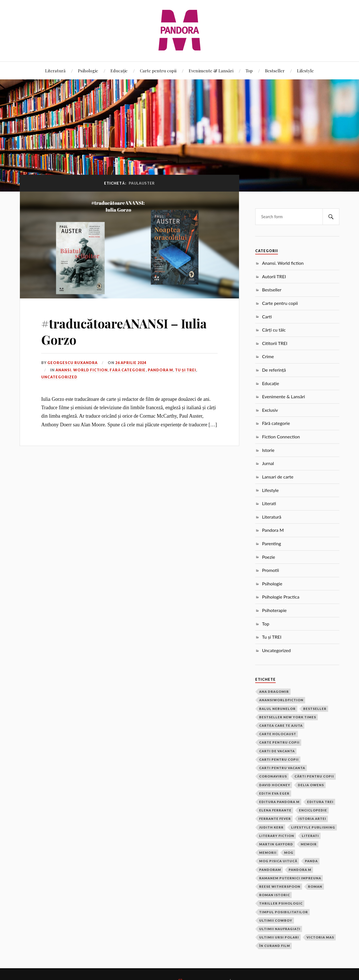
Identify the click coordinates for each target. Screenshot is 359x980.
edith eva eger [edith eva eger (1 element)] (274, 793)
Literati (269, 503)
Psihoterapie (274, 610)
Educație (119, 71)
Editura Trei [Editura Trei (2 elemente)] (320, 802)
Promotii (270, 570)
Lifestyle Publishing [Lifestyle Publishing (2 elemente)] (313, 827)
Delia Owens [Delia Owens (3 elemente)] (311, 785)
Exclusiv (270, 410)
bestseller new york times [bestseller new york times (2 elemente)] (288, 717)
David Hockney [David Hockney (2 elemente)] (275, 785)
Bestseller (275, 71)
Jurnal (268, 463)
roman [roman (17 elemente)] (315, 886)
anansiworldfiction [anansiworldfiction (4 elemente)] (281, 700)
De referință (274, 370)
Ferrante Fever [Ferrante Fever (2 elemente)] (275, 819)
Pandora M (160, 370)
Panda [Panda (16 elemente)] (311, 861)
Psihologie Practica (281, 597)
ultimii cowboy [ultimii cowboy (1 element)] (276, 920)
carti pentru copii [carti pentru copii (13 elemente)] (279, 759)
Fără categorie (128, 370)
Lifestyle (305, 71)
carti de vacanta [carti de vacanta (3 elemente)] (277, 751)
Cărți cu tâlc (274, 330)
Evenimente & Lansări (211, 71)
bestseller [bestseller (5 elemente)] (315, 709)
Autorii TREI (274, 276)
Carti (267, 317)
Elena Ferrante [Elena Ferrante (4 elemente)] (275, 810)
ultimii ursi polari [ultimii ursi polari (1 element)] (279, 937)
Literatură (55, 71)
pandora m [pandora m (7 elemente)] (300, 870)
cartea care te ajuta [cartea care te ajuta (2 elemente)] (281, 725)
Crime (268, 356)
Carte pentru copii (158, 71)
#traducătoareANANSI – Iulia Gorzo (124, 331)
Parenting (271, 543)
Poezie (269, 557)
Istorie (268, 450)
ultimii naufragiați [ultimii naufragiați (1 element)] (280, 929)
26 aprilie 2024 (131, 363)
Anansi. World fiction (82, 370)
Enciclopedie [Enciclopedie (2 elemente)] (313, 810)
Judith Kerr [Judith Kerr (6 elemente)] (271, 827)
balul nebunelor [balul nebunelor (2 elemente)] (277, 709)
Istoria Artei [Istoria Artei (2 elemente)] (312, 819)
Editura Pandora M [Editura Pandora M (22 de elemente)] (279, 802)
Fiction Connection (281, 437)
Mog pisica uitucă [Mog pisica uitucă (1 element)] (278, 861)
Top (249, 71)
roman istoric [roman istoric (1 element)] (275, 895)
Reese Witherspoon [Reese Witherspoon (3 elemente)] (280, 886)
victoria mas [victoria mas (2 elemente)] (320, 937)
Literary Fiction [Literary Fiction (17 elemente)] (277, 836)
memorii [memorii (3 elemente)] (268, 853)
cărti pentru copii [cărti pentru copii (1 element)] (314, 776)
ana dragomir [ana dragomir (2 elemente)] (274, 692)
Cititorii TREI (275, 343)
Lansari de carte (278, 477)
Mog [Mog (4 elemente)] (289, 853)
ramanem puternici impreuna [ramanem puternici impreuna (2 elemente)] (290, 878)
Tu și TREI (186, 370)
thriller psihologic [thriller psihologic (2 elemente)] (281, 903)
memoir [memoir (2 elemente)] (309, 844)
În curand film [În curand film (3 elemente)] (275, 946)
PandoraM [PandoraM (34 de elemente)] (270, 870)
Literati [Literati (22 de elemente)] (310, 836)
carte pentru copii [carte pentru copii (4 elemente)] (279, 742)
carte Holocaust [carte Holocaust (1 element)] (278, 734)
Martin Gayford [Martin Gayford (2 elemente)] (276, 844)
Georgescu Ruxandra (73, 363)
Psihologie (88, 71)
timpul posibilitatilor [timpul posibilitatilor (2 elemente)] (284, 912)
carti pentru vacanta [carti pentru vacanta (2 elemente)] (282, 768)
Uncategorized (59, 377)
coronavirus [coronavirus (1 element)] (273, 776)
